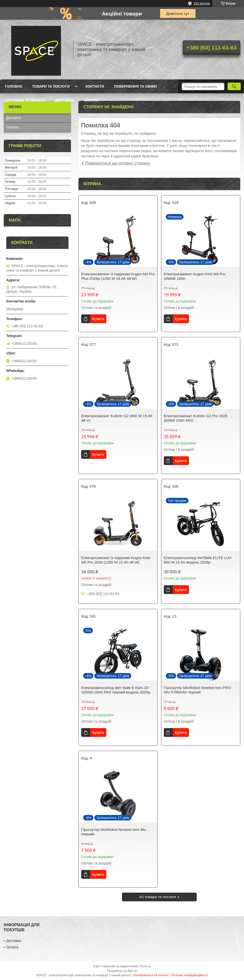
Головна (14, 86)
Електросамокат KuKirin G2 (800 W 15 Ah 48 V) (117, 418)
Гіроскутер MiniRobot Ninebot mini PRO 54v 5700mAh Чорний (197, 690)
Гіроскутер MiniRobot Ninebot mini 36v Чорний (114, 832)
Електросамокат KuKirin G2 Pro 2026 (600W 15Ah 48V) (196, 418)
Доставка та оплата (25, 100)
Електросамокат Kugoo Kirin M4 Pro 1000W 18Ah (195, 276)
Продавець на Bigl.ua (122, 971)
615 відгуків (202, 3)
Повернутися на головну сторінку (118, 163)
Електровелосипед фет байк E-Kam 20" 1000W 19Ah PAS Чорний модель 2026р (116, 690)
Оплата (91, 100)
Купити (98, 319)
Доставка (65, 100)
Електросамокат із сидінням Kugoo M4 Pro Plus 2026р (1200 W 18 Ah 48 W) (118, 276)
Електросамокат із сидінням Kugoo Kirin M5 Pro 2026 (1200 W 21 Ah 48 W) (116, 560)
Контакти (95, 86)
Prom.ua (145, 966)
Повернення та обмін (135, 86)
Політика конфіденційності (189, 975)
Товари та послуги (51, 86)
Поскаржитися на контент (151, 975)
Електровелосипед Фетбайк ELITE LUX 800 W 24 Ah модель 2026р (198, 560)
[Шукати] (234, 86)
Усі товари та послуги (157, 897)
